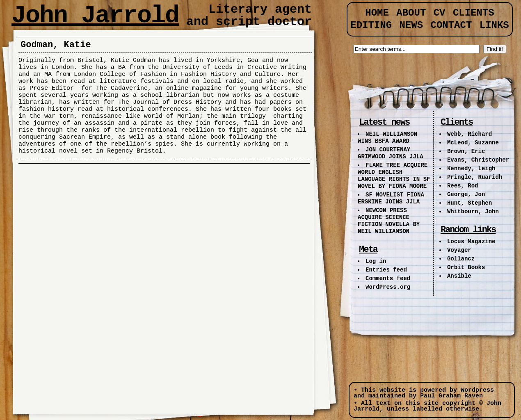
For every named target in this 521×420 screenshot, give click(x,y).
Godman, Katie (56, 45)
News (411, 25)
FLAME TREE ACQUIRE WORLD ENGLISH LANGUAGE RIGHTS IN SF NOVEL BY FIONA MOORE (394, 176)
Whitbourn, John (473, 212)
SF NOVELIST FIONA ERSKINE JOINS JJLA (391, 198)
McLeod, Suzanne (473, 143)
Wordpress (477, 390)
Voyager (459, 250)
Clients (474, 13)
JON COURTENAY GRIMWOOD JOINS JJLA (391, 153)
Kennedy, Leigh (471, 169)
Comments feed (388, 278)
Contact (451, 25)
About (411, 13)
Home (377, 13)
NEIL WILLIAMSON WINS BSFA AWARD (387, 138)
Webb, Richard (470, 134)
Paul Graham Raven (451, 396)
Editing (371, 25)
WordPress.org (388, 287)
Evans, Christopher (478, 160)
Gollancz (461, 259)
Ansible (459, 276)
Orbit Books (466, 267)
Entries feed (386, 270)
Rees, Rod (463, 186)
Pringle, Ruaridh (475, 177)
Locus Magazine (471, 242)
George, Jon (466, 194)
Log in (376, 261)
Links (494, 25)
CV (440, 13)
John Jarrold (95, 16)
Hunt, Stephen (470, 203)
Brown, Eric (466, 151)
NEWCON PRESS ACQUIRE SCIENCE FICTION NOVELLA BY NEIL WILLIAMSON (389, 221)
